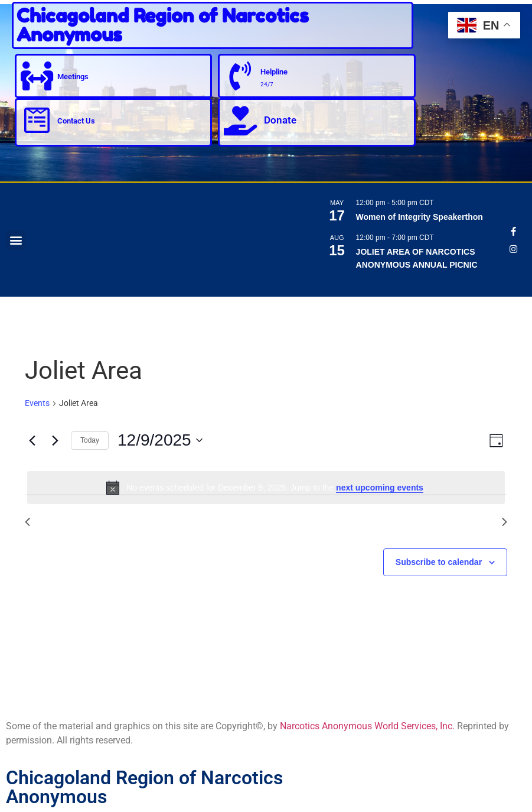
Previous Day (60, 522)
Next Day (481, 522)
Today (90, 440)
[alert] (266, 488)
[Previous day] (32, 440)
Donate (280, 120)
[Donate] (240, 121)
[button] (16, 240)
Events (37, 403)
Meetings (74, 76)
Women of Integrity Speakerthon (420, 217)
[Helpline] (240, 76)
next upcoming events (380, 488)
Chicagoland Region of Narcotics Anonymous (163, 25)
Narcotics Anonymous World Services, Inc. (367, 726)
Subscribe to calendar (439, 562)
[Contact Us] (37, 121)
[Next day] (55, 440)
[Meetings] (37, 76)
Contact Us (77, 121)
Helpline (275, 72)
